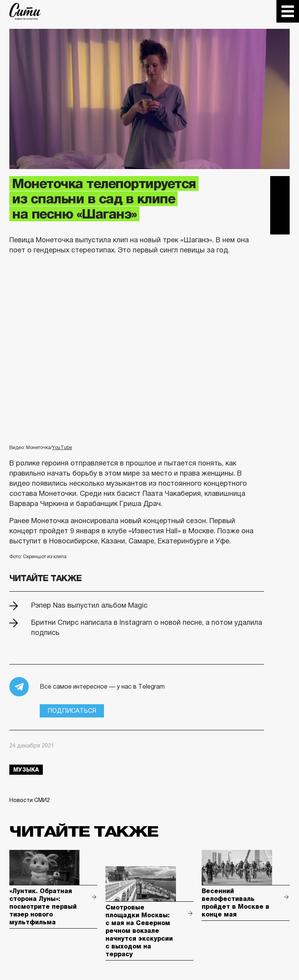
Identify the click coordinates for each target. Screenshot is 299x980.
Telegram (280, 186)
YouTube (62, 448)
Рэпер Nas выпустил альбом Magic (89, 605)
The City (25, 11)
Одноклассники (280, 225)
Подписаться (72, 711)
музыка (26, 770)
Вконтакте (280, 205)
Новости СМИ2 (30, 800)
